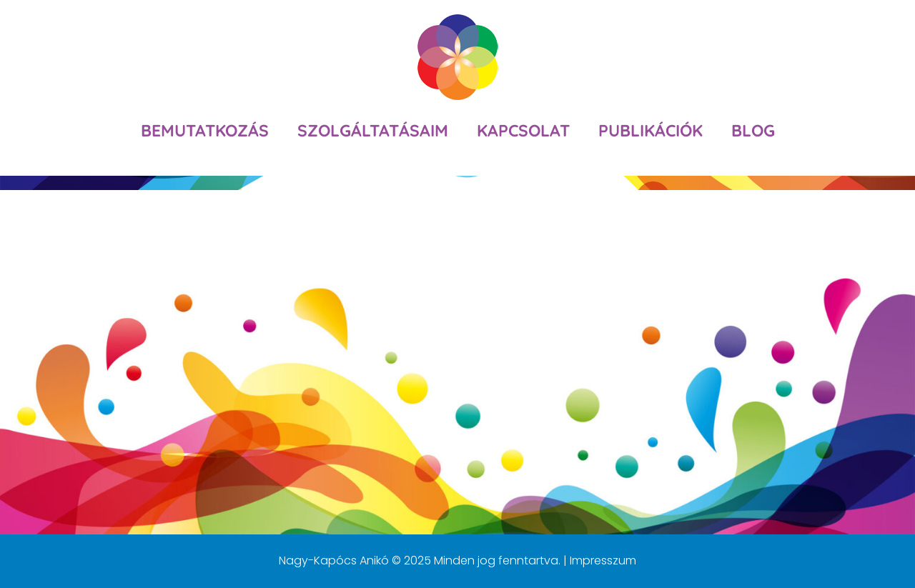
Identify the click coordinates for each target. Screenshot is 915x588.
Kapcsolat (523, 130)
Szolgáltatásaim (373, 130)
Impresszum (603, 560)
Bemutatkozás (205, 130)
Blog (753, 130)
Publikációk (651, 130)
